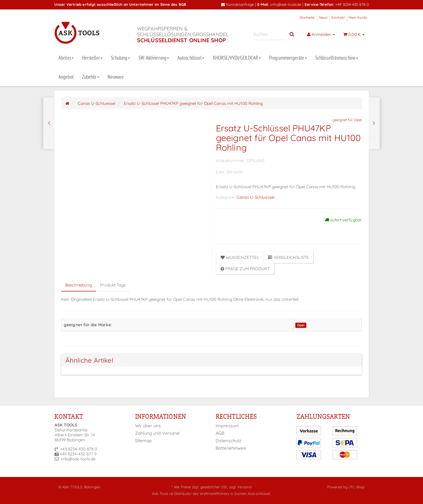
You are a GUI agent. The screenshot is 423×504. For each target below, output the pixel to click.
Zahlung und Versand (157, 433)
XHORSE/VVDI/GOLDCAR (237, 58)
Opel (301, 325)
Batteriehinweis (231, 448)
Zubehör (91, 77)
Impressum (227, 426)
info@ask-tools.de (286, 4)
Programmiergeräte (288, 58)
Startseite (307, 17)
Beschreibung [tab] (79, 285)
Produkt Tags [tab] (113, 285)
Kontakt (338, 17)
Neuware (116, 77)
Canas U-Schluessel (255, 197)
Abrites (66, 58)
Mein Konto (358, 17)
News (323, 17)
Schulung (121, 58)
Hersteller (92, 58)
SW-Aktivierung (154, 58)
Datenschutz (228, 441)
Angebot (66, 77)
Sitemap (144, 441)
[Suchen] (269, 34)
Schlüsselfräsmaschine (337, 58)
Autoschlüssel (191, 58)
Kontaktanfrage (238, 4)
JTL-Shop (357, 487)
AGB (220, 433)
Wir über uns (148, 426)
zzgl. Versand (240, 487)
